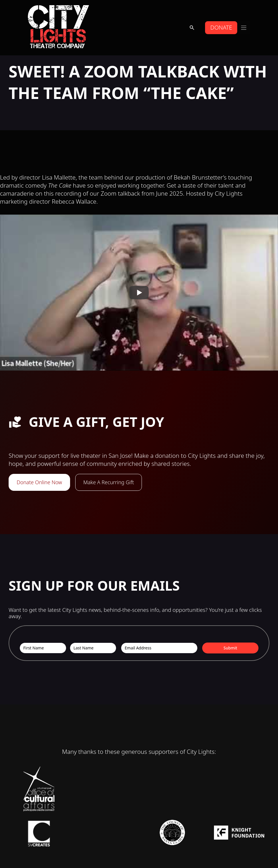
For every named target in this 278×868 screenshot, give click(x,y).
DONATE (221, 27)
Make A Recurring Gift (112, 482)
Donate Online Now (40, 482)
